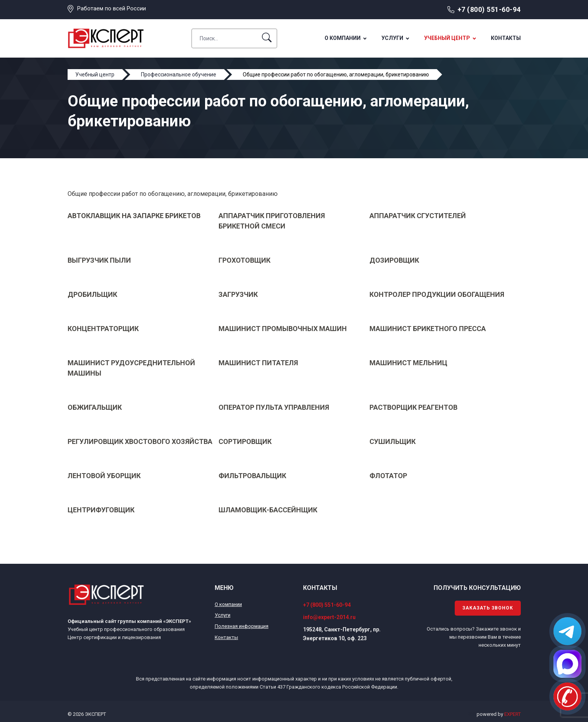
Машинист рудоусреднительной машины (131, 368)
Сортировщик (245, 441)
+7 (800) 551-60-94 (489, 9)
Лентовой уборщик (104, 476)
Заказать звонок (488, 608)
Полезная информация (242, 626)
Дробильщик (92, 294)
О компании (343, 38)
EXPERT (513, 714)
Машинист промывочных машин (283, 329)
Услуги (392, 38)
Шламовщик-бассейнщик (268, 510)
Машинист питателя (258, 363)
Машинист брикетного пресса (428, 329)
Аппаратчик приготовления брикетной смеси (272, 221)
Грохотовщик (244, 260)
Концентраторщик (103, 329)
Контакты (506, 38)
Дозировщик (394, 260)
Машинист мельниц (408, 363)
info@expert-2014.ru (329, 617)
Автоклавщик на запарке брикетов (134, 216)
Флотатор (388, 476)
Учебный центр (447, 38)
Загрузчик (238, 294)
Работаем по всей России (112, 8)
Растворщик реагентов (413, 407)
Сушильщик (393, 441)
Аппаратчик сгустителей (418, 216)
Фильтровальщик (252, 476)
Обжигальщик (95, 407)
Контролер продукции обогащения (437, 294)
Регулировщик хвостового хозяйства (140, 441)
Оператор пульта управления (274, 407)
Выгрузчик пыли (99, 260)
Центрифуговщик (101, 510)
